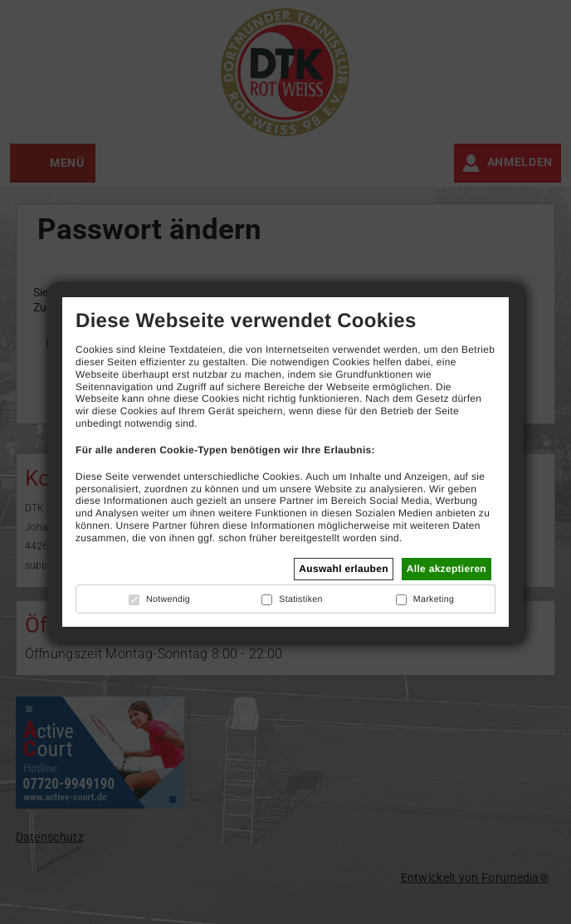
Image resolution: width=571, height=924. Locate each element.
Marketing (434, 599)
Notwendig (168, 599)
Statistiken (300, 599)
